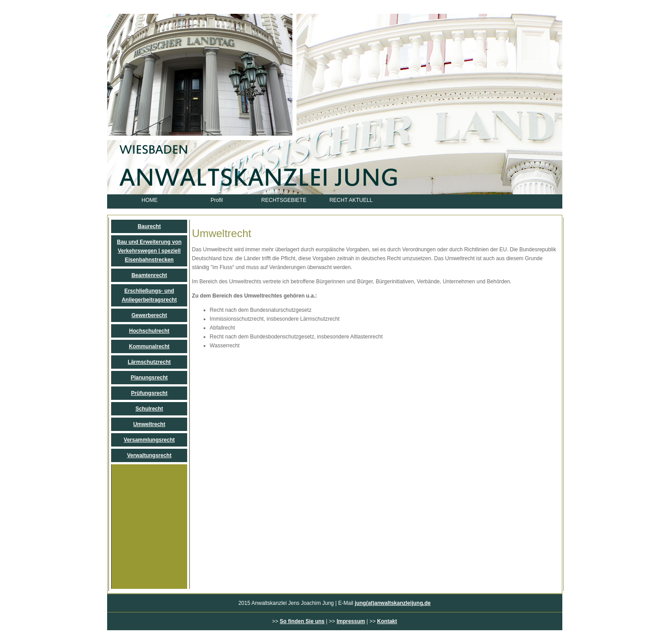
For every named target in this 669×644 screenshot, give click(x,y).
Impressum (351, 621)
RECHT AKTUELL (351, 200)
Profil (217, 200)
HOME (150, 200)
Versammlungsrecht (149, 440)
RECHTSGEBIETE (284, 200)
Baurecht (149, 226)
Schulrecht (149, 409)
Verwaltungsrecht (149, 455)
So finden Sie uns (302, 621)
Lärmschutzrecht (149, 362)
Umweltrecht (149, 424)
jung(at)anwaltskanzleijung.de (393, 603)
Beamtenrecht (149, 275)
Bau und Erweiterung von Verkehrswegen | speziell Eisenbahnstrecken (149, 251)
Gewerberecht (149, 315)
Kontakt (387, 621)
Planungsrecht (149, 378)
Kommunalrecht (149, 346)
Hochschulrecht (149, 331)
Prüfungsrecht (149, 393)
